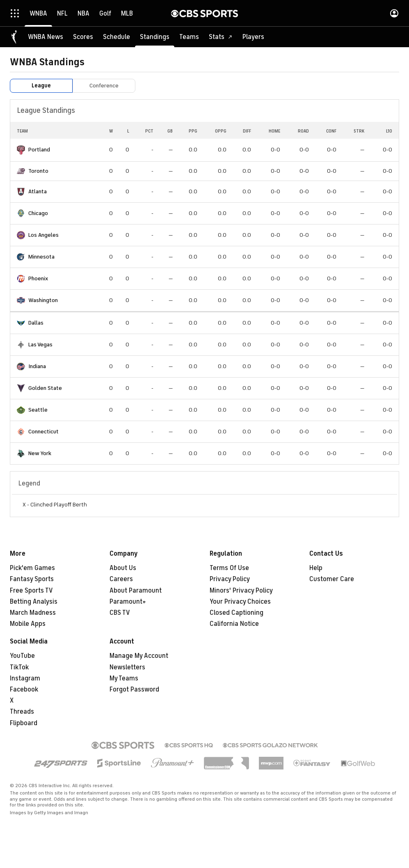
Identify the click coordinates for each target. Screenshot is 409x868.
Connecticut (43, 432)
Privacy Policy (230, 579)
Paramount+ (128, 602)
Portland (39, 150)
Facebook (24, 689)
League (41, 86)
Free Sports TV (31, 591)
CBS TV (120, 613)
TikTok (19, 667)
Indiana (37, 366)
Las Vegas (40, 345)
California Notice (234, 624)
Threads (22, 712)
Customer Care (332, 579)
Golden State (45, 388)
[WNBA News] (46, 37)
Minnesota (41, 257)
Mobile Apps (28, 624)
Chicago (38, 213)
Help (316, 568)
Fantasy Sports (32, 579)
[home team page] (21, 150)
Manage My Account (139, 656)
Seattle (38, 410)
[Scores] (83, 37)
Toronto (38, 171)
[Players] (253, 37)
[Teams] (189, 37)
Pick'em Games (32, 568)
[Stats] (221, 37)
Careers (121, 579)
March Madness (33, 613)
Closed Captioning (236, 613)
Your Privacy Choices (240, 602)
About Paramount (136, 591)
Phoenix (38, 278)
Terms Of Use (229, 568)
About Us (123, 568)
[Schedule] (117, 37)
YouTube (22, 656)
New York (40, 453)
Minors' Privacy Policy (241, 591)
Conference (104, 86)
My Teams (124, 678)
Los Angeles (43, 235)
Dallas (36, 323)
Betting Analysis (34, 602)
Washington (43, 300)
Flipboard (24, 723)
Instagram (25, 678)
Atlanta (38, 191)
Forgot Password (134, 689)
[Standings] (155, 37)
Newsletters (127, 667)
